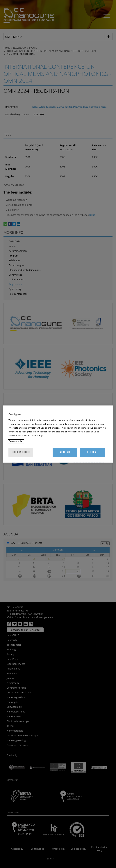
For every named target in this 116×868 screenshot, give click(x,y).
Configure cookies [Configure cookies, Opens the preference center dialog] (21, 452)
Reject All (93, 452)
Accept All (65, 452)
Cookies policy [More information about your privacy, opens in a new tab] (16, 441)
